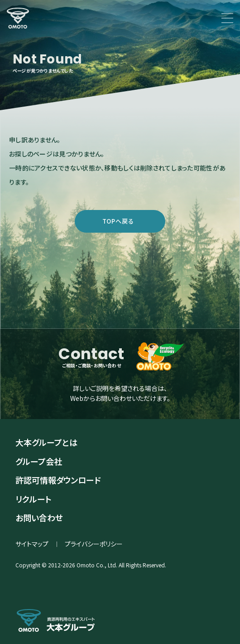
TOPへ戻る (118, 221)
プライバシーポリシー (94, 544)
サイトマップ (32, 544)
